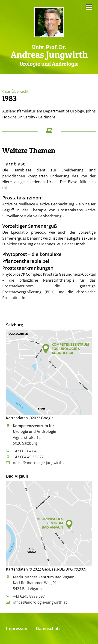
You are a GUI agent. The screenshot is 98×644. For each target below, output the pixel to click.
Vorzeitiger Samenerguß (30, 226)
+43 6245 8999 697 (29, 596)
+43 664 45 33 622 (28, 457)
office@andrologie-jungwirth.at (40, 463)
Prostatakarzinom (22, 198)
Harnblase (14, 164)
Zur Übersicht (15, 91)
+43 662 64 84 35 (27, 451)
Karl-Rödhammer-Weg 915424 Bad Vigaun (44, 583)
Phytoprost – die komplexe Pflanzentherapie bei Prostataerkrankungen (32, 261)
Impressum (17, 628)
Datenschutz (48, 628)
